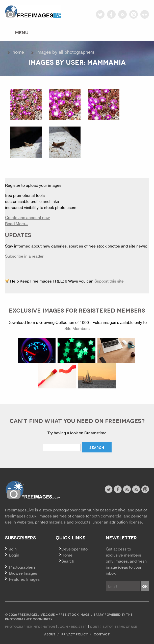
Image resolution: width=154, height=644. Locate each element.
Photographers (22, 567)
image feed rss (136, 489)
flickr (145, 14)
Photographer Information (30, 626)
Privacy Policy (75, 634)
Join (13, 549)
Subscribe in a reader (24, 256)
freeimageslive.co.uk (33, 11)
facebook (111, 14)
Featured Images (24, 579)
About (50, 634)
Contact (102, 634)
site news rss (127, 489)
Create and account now (27, 218)
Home (18, 52)
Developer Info (74, 549)
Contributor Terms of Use (113, 626)
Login (14, 555)
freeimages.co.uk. (21, 516)
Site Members (77, 328)
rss (122, 14)
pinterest (134, 14)
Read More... (17, 224)
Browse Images (23, 573)
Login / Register (72, 626)
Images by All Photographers (65, 52)
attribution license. (126, 522)
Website (33, 490)
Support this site (109, 281)
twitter (100, 14)
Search (68, 561)
